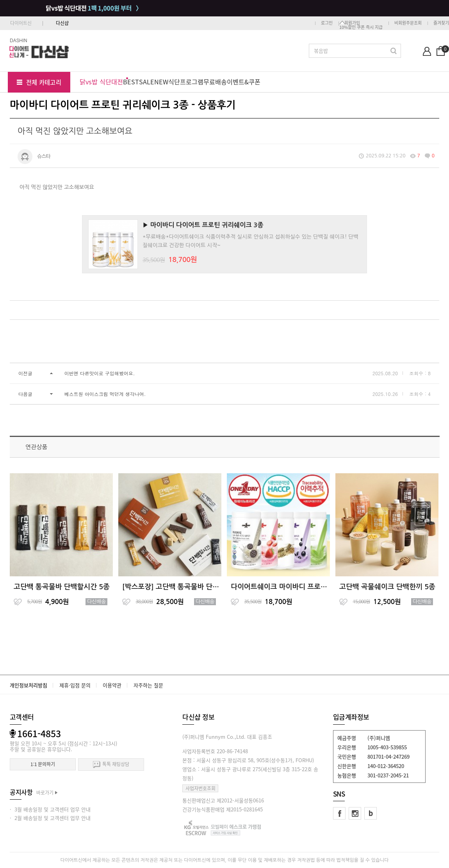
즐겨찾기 (441, 23)
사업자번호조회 (200, 788)
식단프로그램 (186, 82)
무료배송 (215, 82)
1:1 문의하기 (43, 764)
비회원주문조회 (408, 23)
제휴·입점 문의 (75, 685)
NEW (161, 82)
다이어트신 (21, 23)
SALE (147, 82)
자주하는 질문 (148, 685)
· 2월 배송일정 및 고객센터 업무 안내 (50, 818)
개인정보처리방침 (29, 685)
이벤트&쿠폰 (244, 82)
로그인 (327, 23)
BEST (131, 82)
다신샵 (62, 23)
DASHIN (19, 40)
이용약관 (112, 685)
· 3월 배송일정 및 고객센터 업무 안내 (50, 809)
